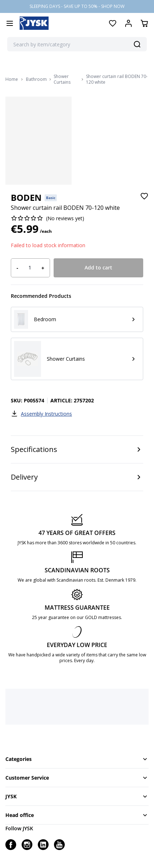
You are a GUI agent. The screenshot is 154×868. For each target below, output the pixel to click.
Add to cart (98, 267)
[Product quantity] (30, 268)
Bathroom (36, 79)
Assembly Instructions (41, 414)
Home (12, 79)
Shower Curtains (62, 79)
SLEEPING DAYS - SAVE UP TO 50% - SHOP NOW (77, 6)
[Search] (137, 44)
